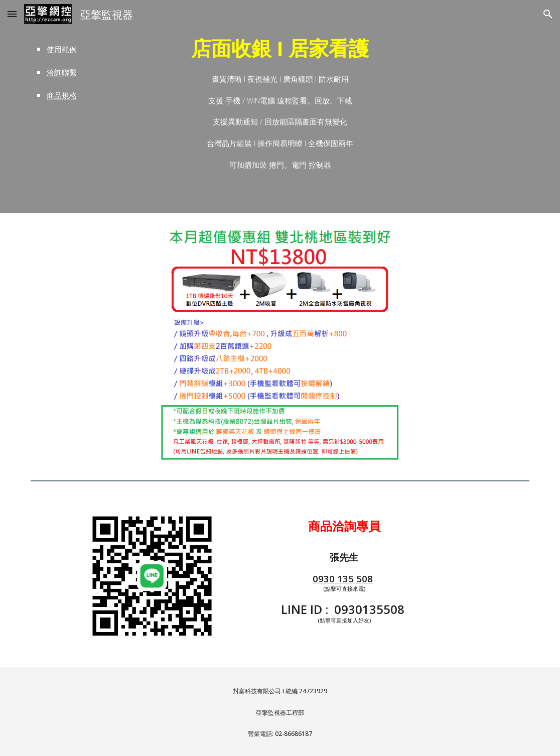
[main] (67, 71)
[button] (12, 14)
